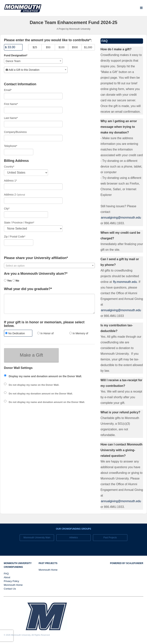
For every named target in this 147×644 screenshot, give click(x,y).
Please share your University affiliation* (36, 258)
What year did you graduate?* (28, 289)
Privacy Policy (11, 581)
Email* (8, 90)
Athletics (73, 538)
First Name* (11, 104)
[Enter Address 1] (33, 187)
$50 (48, 47)
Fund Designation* (16, 55)
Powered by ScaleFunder (127, 563)
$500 (75, 47)
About (7, 577)
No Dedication (15, 333)
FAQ (6, 574)
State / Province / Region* (19, 223)
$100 (62, 47)
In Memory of (79, 333)
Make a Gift (31, 355)
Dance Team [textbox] (13, 61)
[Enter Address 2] (33, 201)
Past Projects (110, 538)
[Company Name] (33, 138)
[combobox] (33, 61)
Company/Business (15, 132)
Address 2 (10, 195)
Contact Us (10, 589)
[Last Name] (33, 124)
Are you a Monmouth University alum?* (36, 274)
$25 (35, 47)
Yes (8, 281)
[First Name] (33, 110)
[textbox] (36, 70)
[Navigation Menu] (141, 8)
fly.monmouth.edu (125, 282)
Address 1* (10, 181)
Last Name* (11, 118)
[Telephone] (19, 152)
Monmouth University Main (37, 538)
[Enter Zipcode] (19, 243)
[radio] (17, 334)
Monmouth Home (13, 585)
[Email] (33, 96)
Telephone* (11, 146)
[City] (26, 215)
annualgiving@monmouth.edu (121, 218)
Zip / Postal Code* (15, 237)
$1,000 (88, 47)
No (16, 281)
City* (7, 209)
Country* (9, 167)
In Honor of (45, 333)
